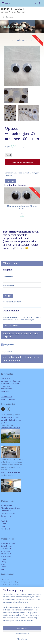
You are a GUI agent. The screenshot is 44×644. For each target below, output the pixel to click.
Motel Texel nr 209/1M (10, 472)
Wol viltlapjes (6, 556)
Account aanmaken (12, 326)
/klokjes (9, 546)
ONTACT (6, 595)
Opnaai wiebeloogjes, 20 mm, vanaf (22, 207)
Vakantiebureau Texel (10, 428)
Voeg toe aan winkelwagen (23, 162)
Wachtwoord (8, 286)
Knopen (4, 559)
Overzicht (10, 181)
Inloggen (8, 296)
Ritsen (3, 567)
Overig (4, 562)
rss (27, 636)
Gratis (3, 526)
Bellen (3, 546)
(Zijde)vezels (6, 529)
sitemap (22, 636)
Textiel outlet (6, 554)
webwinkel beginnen (36, 636)
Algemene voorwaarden (10, 384)
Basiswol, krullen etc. (9, 513)
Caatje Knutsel (7, 352)
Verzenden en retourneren (11, 381)
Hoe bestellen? (17, 9)
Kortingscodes (7, 505)
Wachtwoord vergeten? (12, 302)
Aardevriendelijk (7, 389)
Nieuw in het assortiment (11, 508)
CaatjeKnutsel (8, 345)
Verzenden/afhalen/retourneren (13, 12)
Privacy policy (6, 386)
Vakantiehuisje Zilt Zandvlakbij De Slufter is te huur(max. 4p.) (11, 420)
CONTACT (5, 9)
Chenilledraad (6, 548)
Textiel (4, 564)
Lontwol (4, 518)
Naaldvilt (4, 521)
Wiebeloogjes (6, 551)
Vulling (3, 524)
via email (12, 595)
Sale (3, 569)
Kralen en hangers (8, 543)
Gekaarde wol (6, 516)
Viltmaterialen (6, 511)
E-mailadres (8, 276)
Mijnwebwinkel (26, 640)
